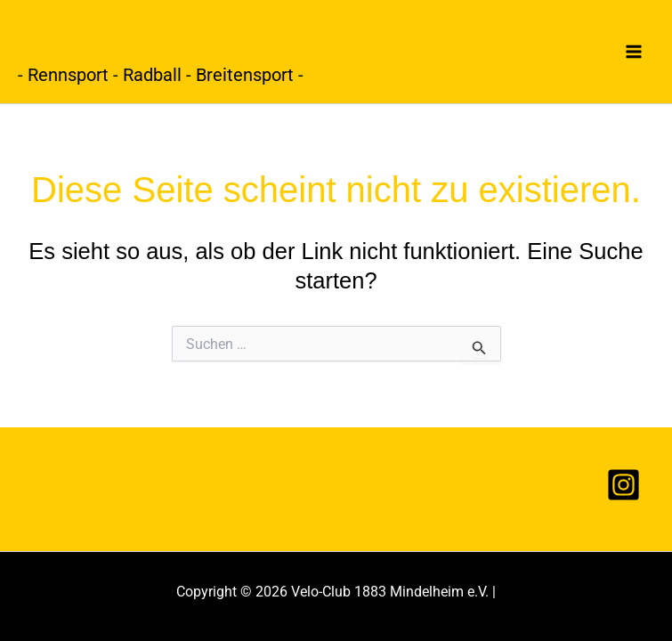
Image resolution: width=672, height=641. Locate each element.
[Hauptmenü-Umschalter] (635, 52)
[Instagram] (623, 485)
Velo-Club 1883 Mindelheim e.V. (289, 37)
